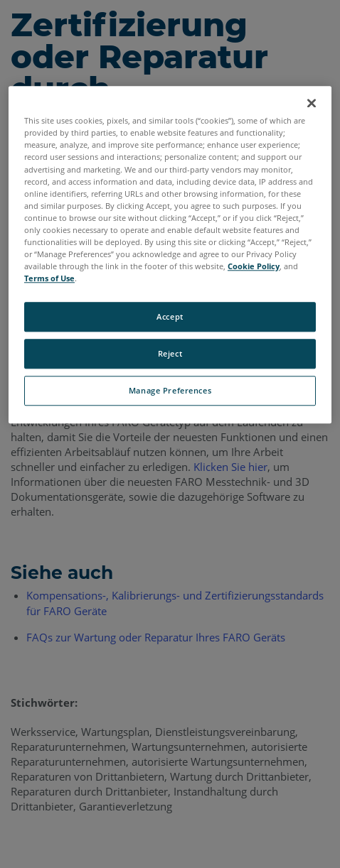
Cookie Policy (254, 266)
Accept (170, 316)
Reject (170, 353)
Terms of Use (49, 278)
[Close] (312, 104)
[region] (170, 255)
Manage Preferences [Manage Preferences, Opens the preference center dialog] (170, 390)
